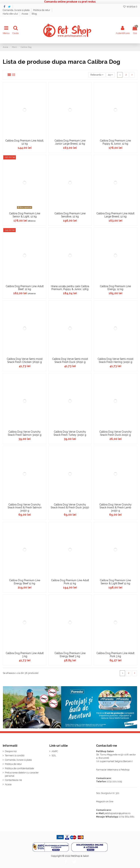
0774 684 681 (127, 817)
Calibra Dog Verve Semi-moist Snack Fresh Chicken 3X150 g (25, 360)
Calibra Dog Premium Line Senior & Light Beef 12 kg (115, 582)
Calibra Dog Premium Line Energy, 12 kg (115, 288)
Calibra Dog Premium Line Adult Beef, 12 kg (25, 288)
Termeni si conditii (15, 755)
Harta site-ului (11, 14)
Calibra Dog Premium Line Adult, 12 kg (25, 142)
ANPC (55, 751)
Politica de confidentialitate (19, 768)
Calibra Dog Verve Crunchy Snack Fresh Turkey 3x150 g (70, 433)
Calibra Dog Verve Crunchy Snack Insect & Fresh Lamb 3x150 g (115, 508)
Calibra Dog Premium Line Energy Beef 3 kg (70, 655)
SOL (54, 755)
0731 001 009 (114, 781)
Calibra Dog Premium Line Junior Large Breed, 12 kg (70, 142)
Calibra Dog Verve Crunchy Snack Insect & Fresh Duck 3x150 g (70, 508)
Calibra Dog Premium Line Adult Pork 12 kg (70, 582)
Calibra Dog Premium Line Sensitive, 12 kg (70, 215)
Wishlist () (130, 7)
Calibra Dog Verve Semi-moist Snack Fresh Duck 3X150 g (70, 360)
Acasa (25, 14)
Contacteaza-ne (13, 780)
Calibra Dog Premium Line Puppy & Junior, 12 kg (115, 142)
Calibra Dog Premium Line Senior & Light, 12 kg (25, 215)
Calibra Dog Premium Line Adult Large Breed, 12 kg (115, 215)
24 (110, 75)
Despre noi (11, 751)
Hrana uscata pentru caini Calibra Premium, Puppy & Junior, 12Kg (70, 288)
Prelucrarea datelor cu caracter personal (22, 774)
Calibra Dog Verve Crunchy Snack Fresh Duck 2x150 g (115, 433)
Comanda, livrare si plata (16, 10)
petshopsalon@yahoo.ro (117, 813)
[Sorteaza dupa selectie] (97, 75)
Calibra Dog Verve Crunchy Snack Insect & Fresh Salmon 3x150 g (25, 508)
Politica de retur (42, 10)
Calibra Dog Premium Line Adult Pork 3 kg (115, 655)
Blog (34, 14)
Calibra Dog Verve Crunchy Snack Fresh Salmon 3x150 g (25, 433)
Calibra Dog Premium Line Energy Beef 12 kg (25, 582)
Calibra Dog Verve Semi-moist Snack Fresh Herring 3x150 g (115, 360)
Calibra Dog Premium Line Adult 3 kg (25, 655)
